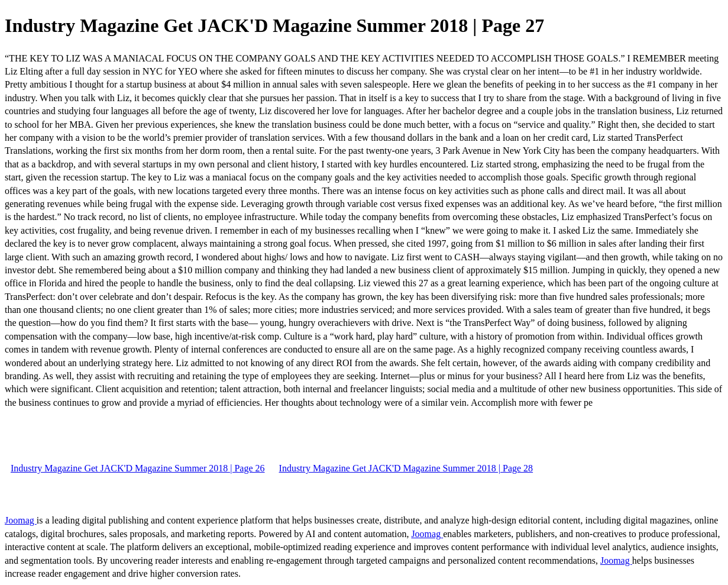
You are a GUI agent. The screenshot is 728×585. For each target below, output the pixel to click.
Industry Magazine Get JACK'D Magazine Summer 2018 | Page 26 (138, 468)
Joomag (21, 520)
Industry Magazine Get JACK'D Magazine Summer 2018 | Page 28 (406, 468)
